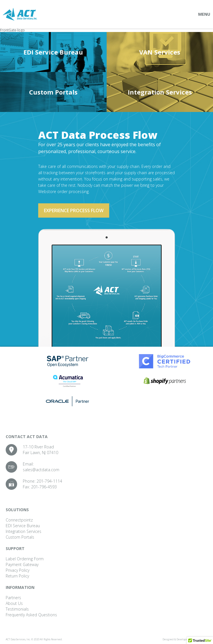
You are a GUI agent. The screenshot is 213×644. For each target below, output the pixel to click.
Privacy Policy (18, 570)
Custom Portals (53, 92)
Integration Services (160, 92)
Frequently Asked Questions (31, 615)
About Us (14, 603)
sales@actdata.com (41, 470)
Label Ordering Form (25, 559)
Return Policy (17, 576)
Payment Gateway (22, 564)
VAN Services (160, 52)
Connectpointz (19, 520)
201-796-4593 (44, 487)
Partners (13, 598)
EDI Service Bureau (53, 52)
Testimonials (17, 609)
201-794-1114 (49, 481)
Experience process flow (74, 210)
